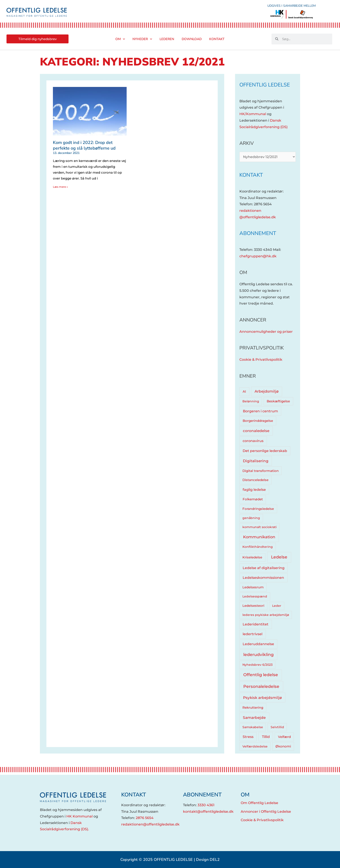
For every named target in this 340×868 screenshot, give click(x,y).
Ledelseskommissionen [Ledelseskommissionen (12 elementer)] (263, 578)
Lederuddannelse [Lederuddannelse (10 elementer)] (258, 644)
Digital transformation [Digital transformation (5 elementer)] (261, 471)
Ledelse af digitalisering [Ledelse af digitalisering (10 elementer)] (264, 568)
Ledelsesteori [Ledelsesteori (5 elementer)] (253, 606)
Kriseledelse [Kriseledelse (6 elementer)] (252, 557)
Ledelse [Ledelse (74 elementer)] (279, 557)
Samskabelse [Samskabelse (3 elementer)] (253, 727)
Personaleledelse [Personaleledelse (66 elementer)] (261, 686)
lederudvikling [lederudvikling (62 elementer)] (258, 655)
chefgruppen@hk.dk (258, 256)
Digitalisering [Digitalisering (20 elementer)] (256, 461)
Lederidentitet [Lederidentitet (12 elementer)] (256, 624)
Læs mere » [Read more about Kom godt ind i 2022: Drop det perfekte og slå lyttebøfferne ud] (60, 187)
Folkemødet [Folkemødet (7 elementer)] (253, 499)
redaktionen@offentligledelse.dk (150, 824)
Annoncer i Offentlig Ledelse (266, 812)
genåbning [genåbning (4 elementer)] (251, 518)
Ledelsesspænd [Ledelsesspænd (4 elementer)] (255, 596)
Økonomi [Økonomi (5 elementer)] (283, 746)
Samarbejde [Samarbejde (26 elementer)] (254, 717)
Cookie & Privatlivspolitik (261, 360)
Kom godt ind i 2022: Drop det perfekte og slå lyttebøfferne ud (84, 145)
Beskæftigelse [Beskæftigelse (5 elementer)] (278, 401)
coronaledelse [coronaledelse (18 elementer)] (256, 431)
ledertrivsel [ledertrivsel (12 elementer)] (253, 634)
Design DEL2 (208, 860)
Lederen (167, 39)
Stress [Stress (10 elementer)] (248, 737)
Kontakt (217, 39)
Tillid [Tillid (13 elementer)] (266, 737)
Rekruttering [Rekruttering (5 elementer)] (253, 708)
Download (192, 39)
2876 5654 (145, 818)
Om (120, 39)
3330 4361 (206, 805)
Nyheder (142, 39)
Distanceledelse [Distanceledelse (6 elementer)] (255, 480)
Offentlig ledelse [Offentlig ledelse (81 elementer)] (261, 675)
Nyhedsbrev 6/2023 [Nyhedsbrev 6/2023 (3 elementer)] (257, 665)
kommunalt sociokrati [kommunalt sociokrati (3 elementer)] (260, 527)
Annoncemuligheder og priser (266, 332)
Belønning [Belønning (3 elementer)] (251, 401)
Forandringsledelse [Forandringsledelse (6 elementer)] (258, 509)
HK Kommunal (79, 816)
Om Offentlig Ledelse (259, 803)
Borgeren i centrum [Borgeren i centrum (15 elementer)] (260, 411)
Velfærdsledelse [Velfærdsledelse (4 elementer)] (255, 746)
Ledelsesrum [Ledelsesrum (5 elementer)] (253, 587)
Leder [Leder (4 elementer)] (277, 606)
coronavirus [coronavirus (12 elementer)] (253, 441)
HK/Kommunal (253, 114)
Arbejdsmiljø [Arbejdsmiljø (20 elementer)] (267, 391)
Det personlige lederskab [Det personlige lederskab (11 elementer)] (265, 451)
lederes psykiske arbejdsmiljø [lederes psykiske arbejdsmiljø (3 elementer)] (266, 615)
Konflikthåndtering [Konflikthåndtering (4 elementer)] (258, 547)
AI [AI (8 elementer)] (244, 391)
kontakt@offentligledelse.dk (208, 812)
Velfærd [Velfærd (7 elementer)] (284, 737)
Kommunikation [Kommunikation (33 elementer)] (259, 537)
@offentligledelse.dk (258, 217)
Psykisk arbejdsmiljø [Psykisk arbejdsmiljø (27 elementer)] (262, 697)
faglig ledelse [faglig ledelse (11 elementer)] (254, 490)
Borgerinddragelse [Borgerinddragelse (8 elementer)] (258, 421)
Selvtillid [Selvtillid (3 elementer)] (277, 727)
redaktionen (250, 211)
